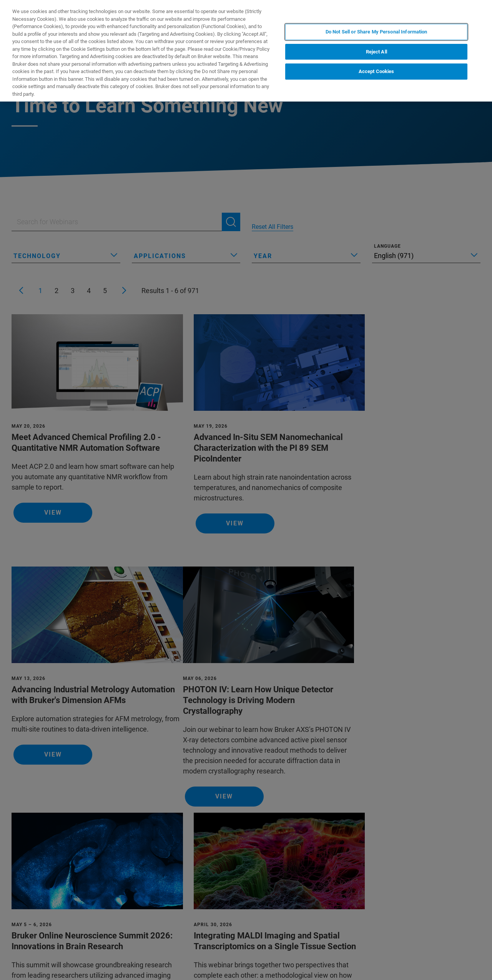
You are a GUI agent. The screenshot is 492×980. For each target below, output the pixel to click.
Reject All (376, 52)
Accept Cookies (376, 71)
